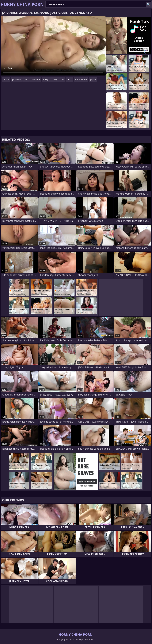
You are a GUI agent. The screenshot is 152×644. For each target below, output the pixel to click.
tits (62, 79)
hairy (46, 79)
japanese (17, 79)
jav (26, 79)
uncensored (81, 79)
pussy (55, 79)
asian (6, 79)
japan (93, 79)
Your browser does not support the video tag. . (53, 46)
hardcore (35, 79)
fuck (70, 79)
